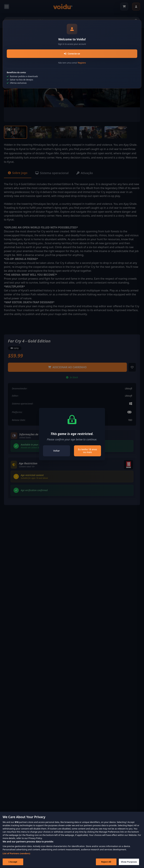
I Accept (13, 863)
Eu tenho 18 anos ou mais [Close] (87, 451)
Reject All (106, 863)
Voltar (57, 451)
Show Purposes (129, 863)
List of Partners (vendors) (16, 855)
